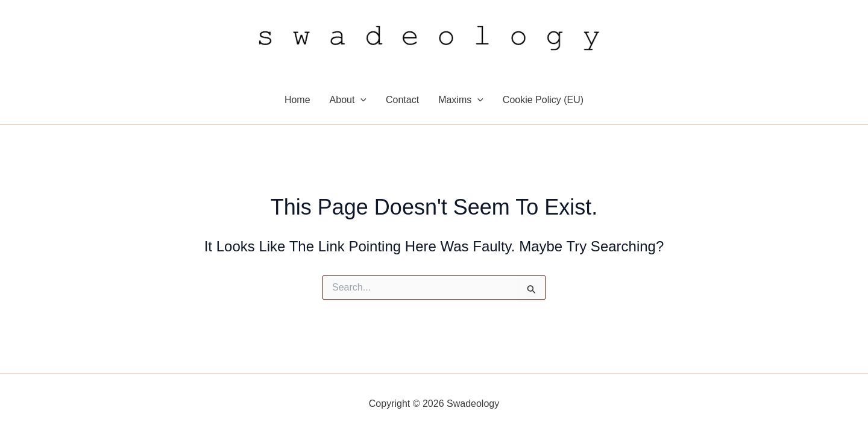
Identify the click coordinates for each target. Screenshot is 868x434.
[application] (360, 100)
